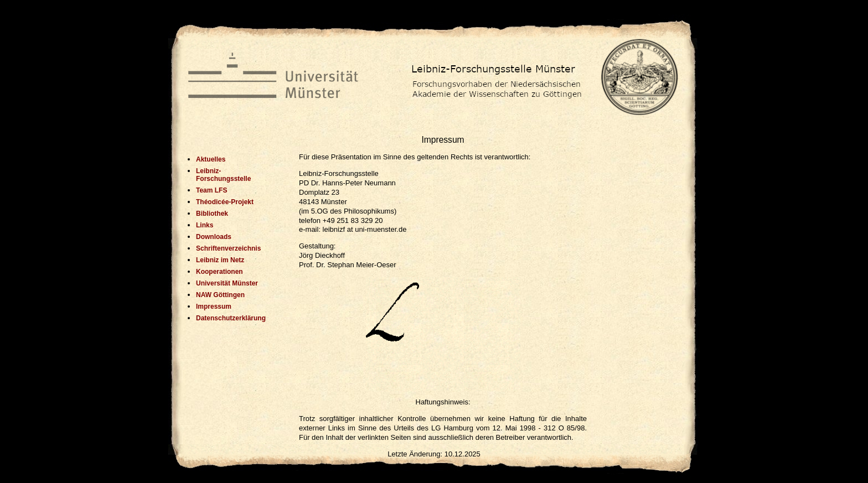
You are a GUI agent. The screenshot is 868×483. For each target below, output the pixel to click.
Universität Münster (227, 283)
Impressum (214, 307)
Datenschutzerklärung (228, 318)
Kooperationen (219, 272)
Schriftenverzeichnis (228, 248)
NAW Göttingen (220, 295)
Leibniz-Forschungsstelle (223, 175)
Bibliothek (212, 214)
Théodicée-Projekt (225, 202)
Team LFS (211, 190)
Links (205, 225)
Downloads (214, 237)
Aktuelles (211, 159)
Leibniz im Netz (220, 260)
